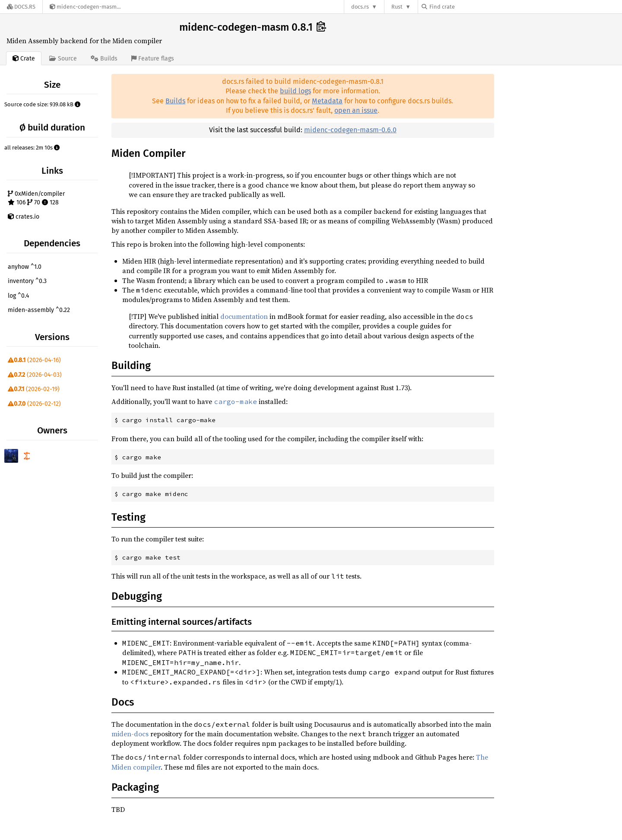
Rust (397, 7)
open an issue (356, 110)
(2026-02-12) (34, 404)
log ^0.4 (18, 296)
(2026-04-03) (35, 375)
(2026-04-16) (34, 360)
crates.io (24, 217)
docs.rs (360, 7)
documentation (244, 316)
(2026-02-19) (34, 389)
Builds (175, 101)
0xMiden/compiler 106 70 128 (36, 198)
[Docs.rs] (21, 7)
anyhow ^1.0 (25, 267)
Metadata (327, 101)
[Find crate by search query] (465, 7)
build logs (295, 91)
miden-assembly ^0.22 (39, 310)
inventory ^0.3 (27, 281)
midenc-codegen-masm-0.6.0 (350, 130)
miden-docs (130, 734)
